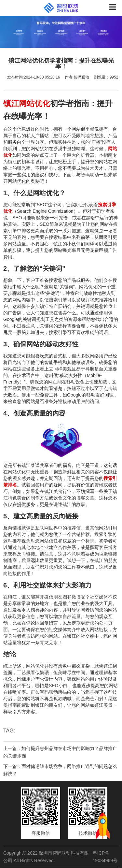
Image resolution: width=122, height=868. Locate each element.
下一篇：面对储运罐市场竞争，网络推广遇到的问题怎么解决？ (60, 770)
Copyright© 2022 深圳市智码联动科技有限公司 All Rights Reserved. (46, 857)
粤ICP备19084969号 (105, 857)
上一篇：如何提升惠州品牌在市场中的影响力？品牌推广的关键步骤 (60, 752)
